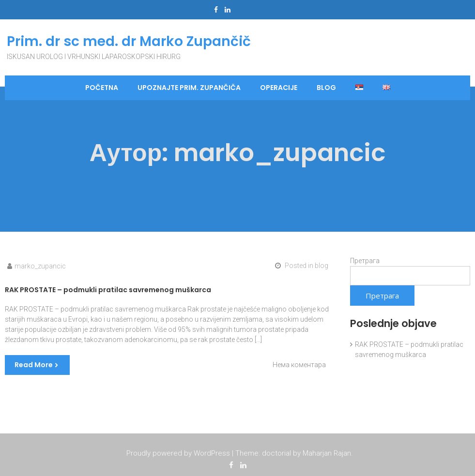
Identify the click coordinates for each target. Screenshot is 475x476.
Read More (34, 365)
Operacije (279, 88)
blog (326, 88)
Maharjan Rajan (327, 454)
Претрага (365, 261)
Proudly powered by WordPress (178, 454)
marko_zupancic (40, 266)
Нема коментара (299, 365)
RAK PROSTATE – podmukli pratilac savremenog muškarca (108, 290)
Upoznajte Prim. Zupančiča (189, 88)
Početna (102, 88)
